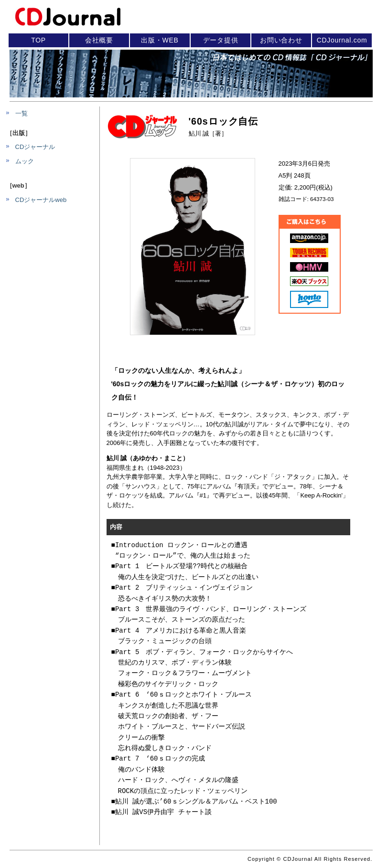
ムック (25, 161)
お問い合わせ (281, 40)
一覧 (22, 113)
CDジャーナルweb (41, 200)
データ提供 (221, 40)
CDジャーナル (35, 147)
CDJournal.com (342, 40)
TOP (38, 40)
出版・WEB (160, 40)
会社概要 (99, 40)
